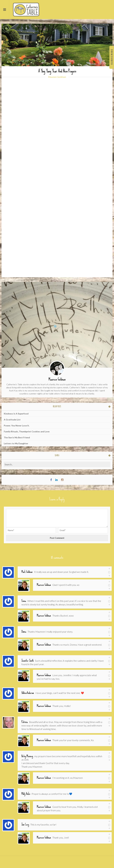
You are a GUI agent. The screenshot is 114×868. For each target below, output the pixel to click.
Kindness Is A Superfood (16, 414)
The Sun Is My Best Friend (17, 437)
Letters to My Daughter (16, 443)
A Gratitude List (12, 420)
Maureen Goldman (57, 77)
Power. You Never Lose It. (17, 426)
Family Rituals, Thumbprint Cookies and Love (27, 431)
